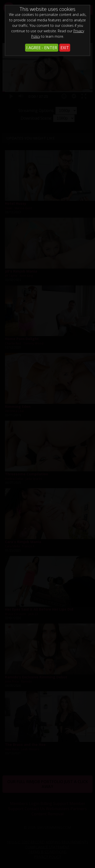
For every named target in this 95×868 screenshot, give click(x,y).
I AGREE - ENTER (42, 48)
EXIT (65, 48)
